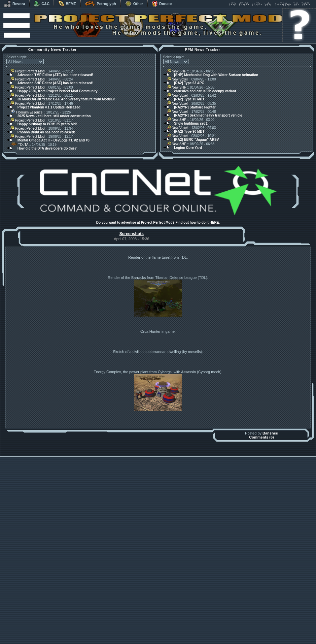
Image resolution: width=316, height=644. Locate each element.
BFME (67, 4)
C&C (42, 4)
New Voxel (178, 79)
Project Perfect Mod (28, 71)
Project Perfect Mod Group (154, 638)
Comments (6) (261, 614)
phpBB (196, 635)
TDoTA (19, 145)
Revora (14, 4)
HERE (214, 222)
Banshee (270, 610)
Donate (162, 4)
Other (134, 4)
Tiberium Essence (26, 112)
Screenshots (132, 234)
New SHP (177, 71)
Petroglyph (100, 4)
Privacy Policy (193, 642)
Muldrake (128, 635)
